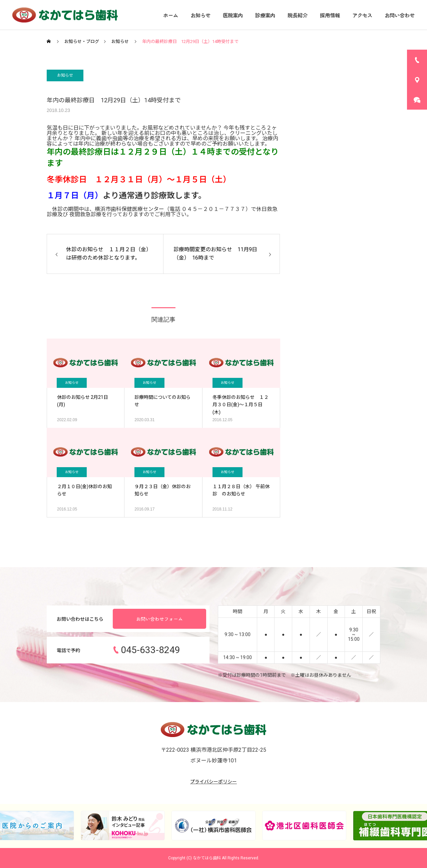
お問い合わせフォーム (159, 619)
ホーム (171, 15)
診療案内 (265, 15)
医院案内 (233, 15)
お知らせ (200, 15)
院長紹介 (298, 15)
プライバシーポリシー (213, 782)
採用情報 (330, 15)
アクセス (362, 15)
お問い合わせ (400, 15)
